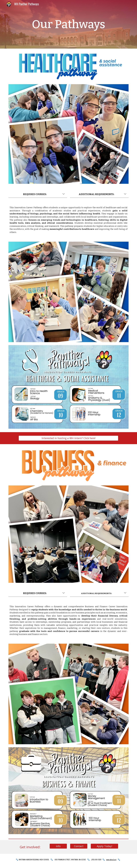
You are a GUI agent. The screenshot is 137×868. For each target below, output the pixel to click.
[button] (64, 194)
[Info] (58, 846)
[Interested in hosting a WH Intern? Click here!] (68, 438)
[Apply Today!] (105, 846)
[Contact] (79, 846)
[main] (69, 24)
